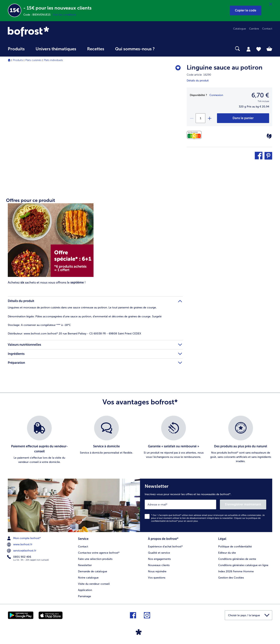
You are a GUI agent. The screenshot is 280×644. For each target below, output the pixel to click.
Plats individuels (53, 60)
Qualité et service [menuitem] (159, 553)
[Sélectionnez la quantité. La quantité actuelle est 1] (200, 118)
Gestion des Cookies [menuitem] (231, 578)
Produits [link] (16, 49)
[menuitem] (16, 51)
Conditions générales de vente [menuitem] (237, 559)
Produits (18, 60)
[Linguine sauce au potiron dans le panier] (243, 118)
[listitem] (39, 440)
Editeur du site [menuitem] (227, 553)
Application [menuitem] (85, 590)
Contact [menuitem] (267, 29)
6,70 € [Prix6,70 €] (260, 95)
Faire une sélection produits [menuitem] (95, 559)
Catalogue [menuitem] (240, 29)
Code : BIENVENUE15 (38, 15)
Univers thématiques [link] (56, 49)
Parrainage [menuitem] (84, 596)
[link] (47, 32)
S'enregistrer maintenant (243, 504)
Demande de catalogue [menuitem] (93, 571)
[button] (246, 10)
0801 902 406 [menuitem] (19, 557)
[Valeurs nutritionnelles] (195, 135)
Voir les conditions (64, 15)
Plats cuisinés (33, 60)
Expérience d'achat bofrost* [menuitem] (165, 547)
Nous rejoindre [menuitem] (157, 571)
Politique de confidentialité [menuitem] (235, 547)
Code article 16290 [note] (199, 75)
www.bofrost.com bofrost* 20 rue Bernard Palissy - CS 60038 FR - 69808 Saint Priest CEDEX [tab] (74, 334)
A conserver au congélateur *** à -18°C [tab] (39, 325)
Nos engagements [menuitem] (159, 559)
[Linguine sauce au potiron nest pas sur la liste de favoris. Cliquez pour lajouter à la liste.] (178, 68)
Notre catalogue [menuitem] (88, 578)
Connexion (216, 95)
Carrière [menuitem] (254, 29)
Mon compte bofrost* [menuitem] (24, 538)
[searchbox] (168, 49)
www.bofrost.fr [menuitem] (20, 545)
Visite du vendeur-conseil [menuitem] (94, 584)
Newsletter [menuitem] (85, 565)
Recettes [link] (96, 49)
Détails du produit (198, 81)
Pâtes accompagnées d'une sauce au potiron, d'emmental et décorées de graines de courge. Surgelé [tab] (85, 316)
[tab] (248, 49)
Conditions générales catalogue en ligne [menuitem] (243, 565)
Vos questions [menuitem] (157, 578)
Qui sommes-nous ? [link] (135, 49)
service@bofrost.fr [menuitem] (22, 551)
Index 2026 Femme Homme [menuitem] (236, 571)
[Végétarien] (269, 136)
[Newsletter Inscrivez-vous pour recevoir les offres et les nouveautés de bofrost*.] (206, 505)
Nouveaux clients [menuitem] (159, 565)
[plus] (209, 118)
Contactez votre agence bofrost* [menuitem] (99, 553)
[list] (140, 440)
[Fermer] (271, 4)
